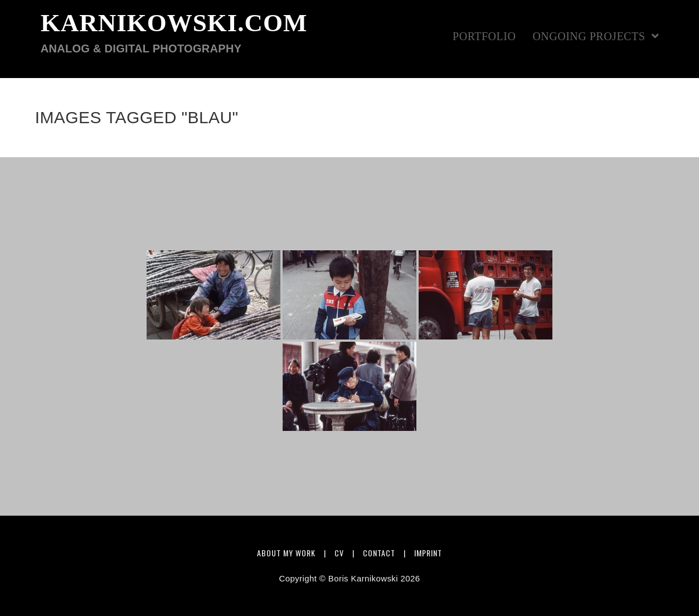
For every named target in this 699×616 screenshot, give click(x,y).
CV (339, 553)
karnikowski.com (174, 33)
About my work (286, 553)
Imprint (428, 553)
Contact (379, 553)
